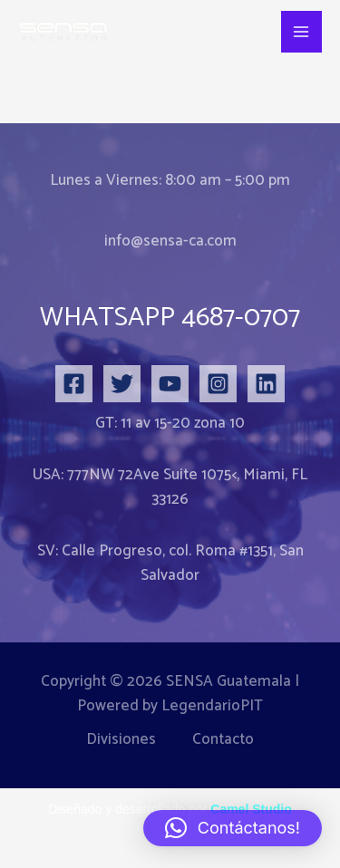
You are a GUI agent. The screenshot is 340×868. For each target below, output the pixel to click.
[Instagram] (218, 384)
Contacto (223, 740)
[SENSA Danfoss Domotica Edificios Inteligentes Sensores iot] (63, 32)
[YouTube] (170, 384)
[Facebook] (74, 384)
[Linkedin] (266, 384)
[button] (233, 828)
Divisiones (121, 740)
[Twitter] (122, 384)
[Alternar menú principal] (302, 32)
